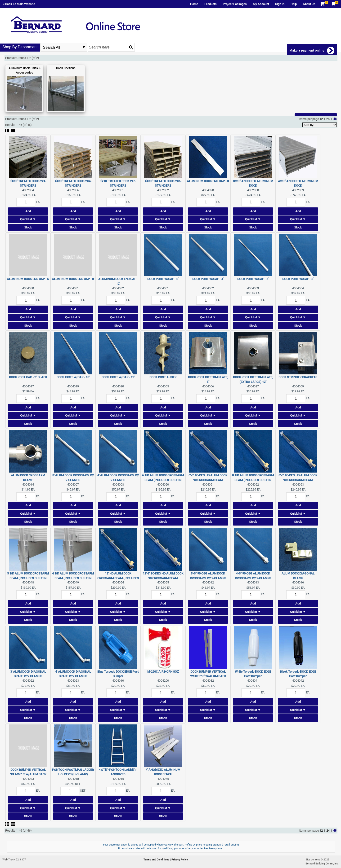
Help (294, 4)
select (84, 47)
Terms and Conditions (157, 860)
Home (194, 4)
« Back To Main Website (19, 4)
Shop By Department (20, 47)
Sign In (280, 4)
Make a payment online (307, 50)
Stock (28, 227)
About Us (309, 4)
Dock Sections (66, 68)
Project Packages (235, 4)
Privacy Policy (180, 860)
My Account (261, 4)
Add (28, 211)
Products (211, 4)
